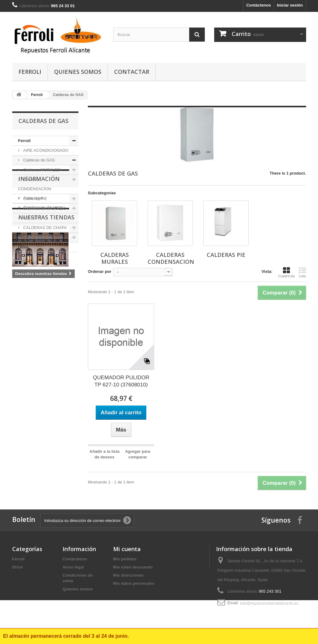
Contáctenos (259, 5)
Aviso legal (33, 288)
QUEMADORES (38, 237)
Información (39, 271)
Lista (302, 272)
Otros (24, 247)
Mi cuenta (127, 549)
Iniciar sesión (290, 5)
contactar (132, 72)
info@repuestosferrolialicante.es (269, 603)
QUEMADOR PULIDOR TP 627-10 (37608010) (121, 381)
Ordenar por (100, 271)
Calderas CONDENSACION (35, 184)
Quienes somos (78, 72)
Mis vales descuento (133, 567)
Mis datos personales (134, 583)
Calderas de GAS (39, 160)
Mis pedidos (125, 559)
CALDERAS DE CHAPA (45, 228)
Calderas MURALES (41, 170)
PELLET (30, 218)
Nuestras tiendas (46, 321)
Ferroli (30, 72)
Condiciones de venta (43, 297)
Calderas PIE (35, 199)
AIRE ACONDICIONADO (45, 150)
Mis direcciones (129, 575)
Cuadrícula (286, 272)
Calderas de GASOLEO (44, 208)
